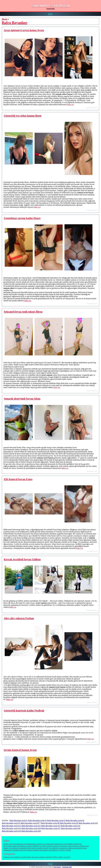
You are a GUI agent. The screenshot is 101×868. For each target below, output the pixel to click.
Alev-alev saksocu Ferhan (19, 618)
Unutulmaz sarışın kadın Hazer (22, 218)
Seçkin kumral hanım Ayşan (20, 750)
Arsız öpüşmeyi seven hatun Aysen (24, 30)
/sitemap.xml (67, 867)
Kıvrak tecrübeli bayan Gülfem (22, 559)
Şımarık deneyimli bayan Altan (22, 399)
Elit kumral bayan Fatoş (18, 479)
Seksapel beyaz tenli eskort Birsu (23, 312)
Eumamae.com (34, 844)
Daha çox (70, 104)
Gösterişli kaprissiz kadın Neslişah (24, 710)
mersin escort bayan (11, 844)
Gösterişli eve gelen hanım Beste (23, 116)
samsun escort (23, 844)
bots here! (57, 867)
